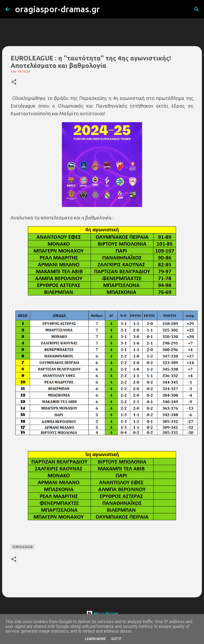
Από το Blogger (102, 613)
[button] (14, 82)
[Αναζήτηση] (107, 9)
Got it (116, 639)
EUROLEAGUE (23, 547)
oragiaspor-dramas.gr (57, 9)
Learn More (95, 639)
